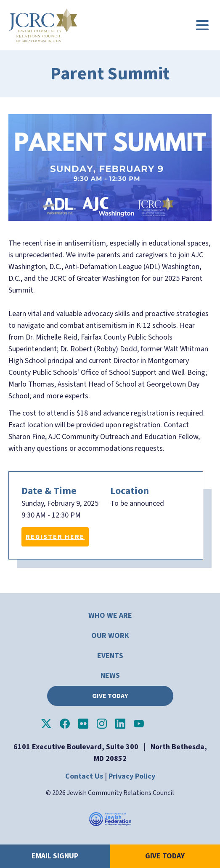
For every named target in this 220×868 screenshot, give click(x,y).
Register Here (55, 537)
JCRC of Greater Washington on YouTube (139, 724)
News (110, 676)
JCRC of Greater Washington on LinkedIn (120, 724)
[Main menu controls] (202, 25)
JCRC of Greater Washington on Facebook (65, 724)
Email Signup (55, 856)
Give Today (110, 696)
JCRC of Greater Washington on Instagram (102, 724)
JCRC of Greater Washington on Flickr (83, 724)
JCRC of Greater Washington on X (46, 724)
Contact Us (84, 776)
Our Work (110, 636)
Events (110, 656)
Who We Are (110, 616)
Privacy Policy (132, 776)
